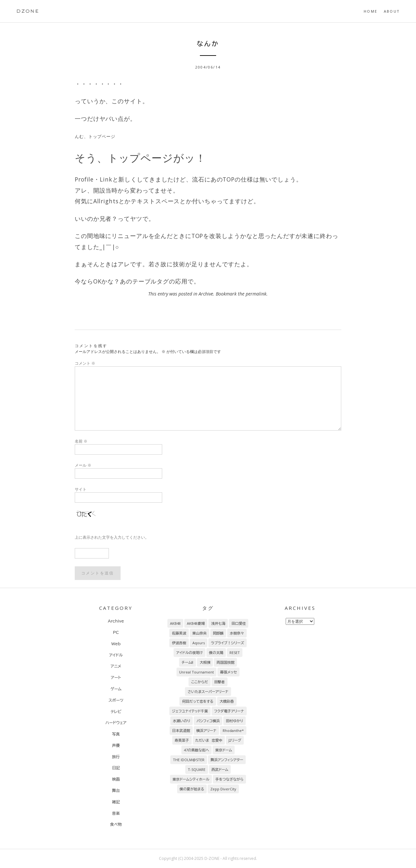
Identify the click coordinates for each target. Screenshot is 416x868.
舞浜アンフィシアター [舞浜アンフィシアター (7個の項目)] (227, 760)
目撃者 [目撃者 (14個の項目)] (220, 682)
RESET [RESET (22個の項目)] (235, 653)
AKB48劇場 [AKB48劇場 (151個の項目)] (196, 623)
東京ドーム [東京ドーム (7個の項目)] (224, 750)
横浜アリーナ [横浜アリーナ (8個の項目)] (206, 730)
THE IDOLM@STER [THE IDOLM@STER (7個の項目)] (189, 760)
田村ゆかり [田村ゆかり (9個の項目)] (234, 721)
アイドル (116, 655)
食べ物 (116, 824)
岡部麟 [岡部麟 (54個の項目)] (218, 633)
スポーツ (116, 700)
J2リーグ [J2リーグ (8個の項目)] (235, 740)
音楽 (116, 813)
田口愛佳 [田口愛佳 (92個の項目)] (239, 623)
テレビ (116, 711)
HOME (370, 11)
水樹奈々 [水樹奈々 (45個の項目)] (237, 633)
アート (116, 677)
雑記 (116, 802)
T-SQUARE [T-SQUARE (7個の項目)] (197, 769)
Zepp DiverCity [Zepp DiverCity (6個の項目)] (223, 789)
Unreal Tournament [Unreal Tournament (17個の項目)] (196, 672)
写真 (116, 734)
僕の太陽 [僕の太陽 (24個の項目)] (216, 653)
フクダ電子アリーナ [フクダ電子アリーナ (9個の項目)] (229, 711)
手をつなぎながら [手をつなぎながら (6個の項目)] (229, 779)
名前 (81, 441)
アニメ (116, 666)
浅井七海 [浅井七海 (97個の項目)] (218, 623)
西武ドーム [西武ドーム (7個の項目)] (220, 769)
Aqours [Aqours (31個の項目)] (199, 643)
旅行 (116, 757)
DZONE (28, 11)
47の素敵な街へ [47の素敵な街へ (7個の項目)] (197, 750)
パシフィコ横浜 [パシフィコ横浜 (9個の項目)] (208, 721)
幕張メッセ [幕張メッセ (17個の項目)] (228, 672)
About (392, 11)
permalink (256, 294)
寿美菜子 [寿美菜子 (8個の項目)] (182, 740)
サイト (81, 489)
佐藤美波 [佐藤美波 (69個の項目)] (179, 633)
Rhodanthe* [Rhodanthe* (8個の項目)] (233, 730)
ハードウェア (116, 723)
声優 (116, 745)
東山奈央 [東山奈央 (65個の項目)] (200, 633)
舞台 (116, 790)
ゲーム (116, 689)
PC (116, 632)
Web (116, 644)
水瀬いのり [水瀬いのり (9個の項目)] (182, 721)
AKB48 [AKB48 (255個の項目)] (175, 623)
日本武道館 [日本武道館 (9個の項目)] (181, 730)
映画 (116, 779)
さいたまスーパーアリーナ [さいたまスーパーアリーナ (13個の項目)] (208, 692)
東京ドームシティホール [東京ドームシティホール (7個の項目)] (191, 779)
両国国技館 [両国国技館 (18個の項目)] (225, 662)
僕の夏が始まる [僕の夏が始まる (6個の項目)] (192, 789)
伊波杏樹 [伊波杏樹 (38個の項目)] (179, 643)
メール (83, 465)
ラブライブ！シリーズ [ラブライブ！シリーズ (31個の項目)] (227, 643)
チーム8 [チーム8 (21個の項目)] (188, 662)
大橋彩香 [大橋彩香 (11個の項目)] (227, 701)
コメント (85, 363)
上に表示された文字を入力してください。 (112, 537)
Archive (206, 294)
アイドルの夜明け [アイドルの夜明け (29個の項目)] (189, 653)
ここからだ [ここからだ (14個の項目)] (200, 682)
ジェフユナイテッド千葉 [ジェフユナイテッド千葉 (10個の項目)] (190, 711)
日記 (116, 768)
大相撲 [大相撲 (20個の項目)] (205, 662)
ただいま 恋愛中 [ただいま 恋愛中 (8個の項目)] (209, 740)
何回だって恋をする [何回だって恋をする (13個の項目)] (198, 701)
